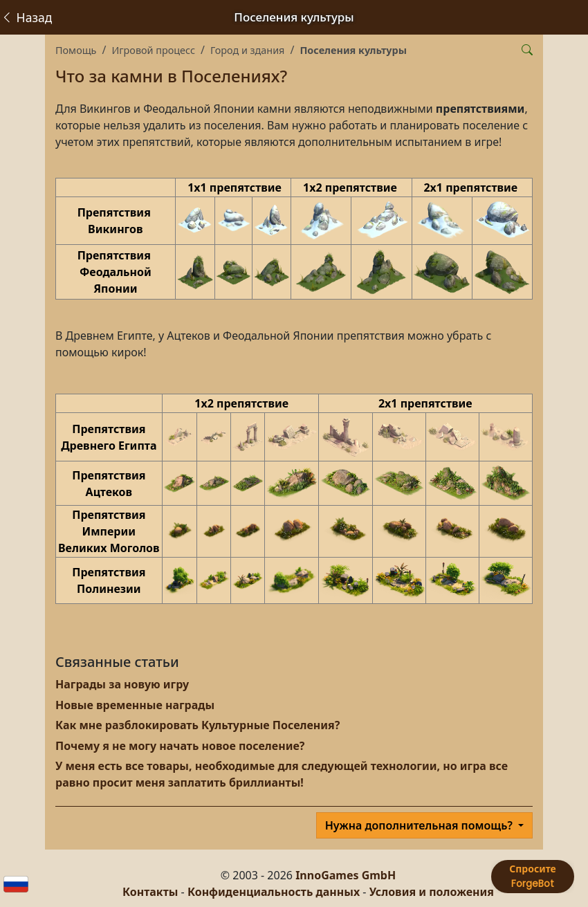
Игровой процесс (153, 50)
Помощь (76, 50)
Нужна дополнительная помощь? (420, 825)
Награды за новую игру (122, 684)
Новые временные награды (135, 705)
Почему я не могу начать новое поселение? (180, 746)
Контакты (150, 892)
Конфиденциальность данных (274, 892)
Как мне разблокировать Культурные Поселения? (197, 725)
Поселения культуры (353, 50)
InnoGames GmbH (346, 875)
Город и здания (247, 50)
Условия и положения (432, 892)
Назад (26, 17)
